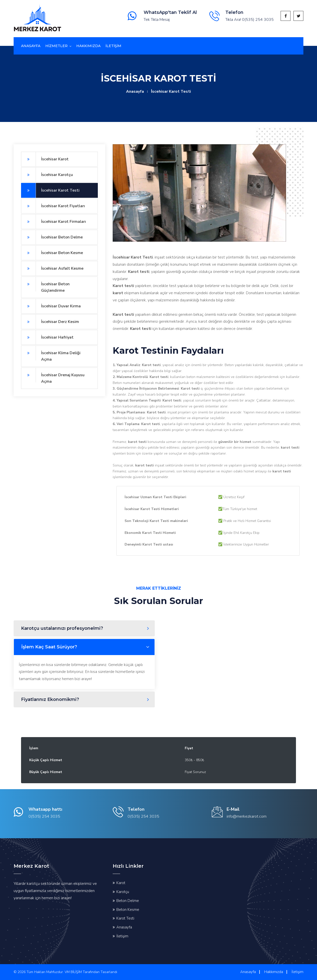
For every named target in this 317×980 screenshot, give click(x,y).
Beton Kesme (128, 910)
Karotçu (123, 892)
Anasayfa (31, 46)
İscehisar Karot (45, 159)
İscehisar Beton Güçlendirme (45, 285)
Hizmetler (56, 46)
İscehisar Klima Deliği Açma (51, 354)
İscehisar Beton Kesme (52, 253)
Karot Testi (125, 918)
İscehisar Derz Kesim (50, 322)
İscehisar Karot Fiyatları (53, 206)
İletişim (122, 936)
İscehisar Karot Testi (50, 190)
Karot (121, 883)
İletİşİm (113, 46)
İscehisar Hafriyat (47, 337)
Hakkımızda (88, 46)
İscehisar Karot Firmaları (53, 222)
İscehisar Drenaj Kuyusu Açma (53, 376)
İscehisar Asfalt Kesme (52, 268)
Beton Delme (128, 901)
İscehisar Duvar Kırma (51, 306)
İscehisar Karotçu (47, 175)
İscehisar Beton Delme (52, 237)
